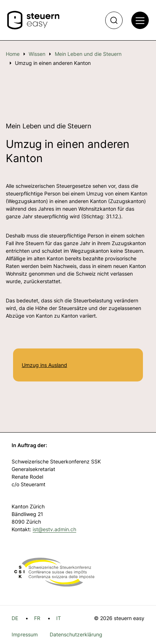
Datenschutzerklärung (76, 634)
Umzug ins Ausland (44, 365)
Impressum (25, 634)
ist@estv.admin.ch (54, 529)
